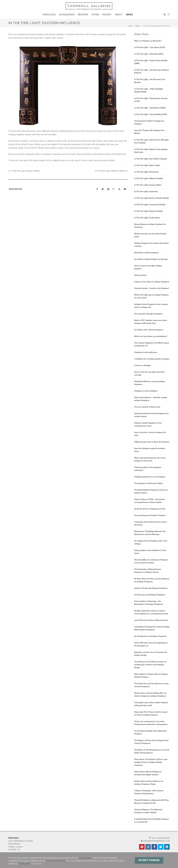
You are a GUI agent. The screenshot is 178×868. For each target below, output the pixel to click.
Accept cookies (149, 860)
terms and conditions (56, 861)
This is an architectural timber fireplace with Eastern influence (36, 34)
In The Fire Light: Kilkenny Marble (149, 178)
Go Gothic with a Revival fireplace (149, 330)
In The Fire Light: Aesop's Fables (148, 185)
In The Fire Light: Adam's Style (147, 165)
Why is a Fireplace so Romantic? (148, 41)
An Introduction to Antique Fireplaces (150, 636)
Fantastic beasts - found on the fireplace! (152, 288)
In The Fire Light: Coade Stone (147, 218)
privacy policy (85, 858)
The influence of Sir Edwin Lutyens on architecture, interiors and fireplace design (150, 665)
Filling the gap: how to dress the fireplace (152, 442)
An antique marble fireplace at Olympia (151, 259)
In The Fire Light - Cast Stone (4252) (150, 47)
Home (130, 26)
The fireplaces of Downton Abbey (149, 483)
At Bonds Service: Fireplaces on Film (150, 509)
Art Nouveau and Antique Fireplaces (150, 595)
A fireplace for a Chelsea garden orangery (152, 359)
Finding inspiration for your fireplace (150, 477)
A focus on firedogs (142, 365)
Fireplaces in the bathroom (146, 352)
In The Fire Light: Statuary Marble (149, 211)
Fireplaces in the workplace (146, 391)
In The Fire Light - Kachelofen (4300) (150, 108)
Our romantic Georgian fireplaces (148, 314)
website (57, 160)
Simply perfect (140, 275)
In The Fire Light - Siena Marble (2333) (151, 114)
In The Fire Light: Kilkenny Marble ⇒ (111, 171)
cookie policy (25, 864)
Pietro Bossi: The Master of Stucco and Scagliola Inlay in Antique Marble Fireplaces (151, 762)
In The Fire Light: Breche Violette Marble (152, 198)
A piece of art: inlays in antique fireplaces (152, 282)
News (138, 26)
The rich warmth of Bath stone (147, 407)
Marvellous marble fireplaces (147, 253)
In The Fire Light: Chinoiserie (147, 172)
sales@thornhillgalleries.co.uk (156, 841)
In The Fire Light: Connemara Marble (150, 204)
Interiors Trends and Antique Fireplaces (151, 588)
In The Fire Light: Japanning (146, 191)
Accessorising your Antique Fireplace (150, 515)
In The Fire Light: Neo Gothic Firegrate (151, 159)
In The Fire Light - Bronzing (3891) (149, 54)
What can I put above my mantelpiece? (151, 336)
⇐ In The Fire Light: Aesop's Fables (24, 171)
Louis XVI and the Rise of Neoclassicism (151, 620)
